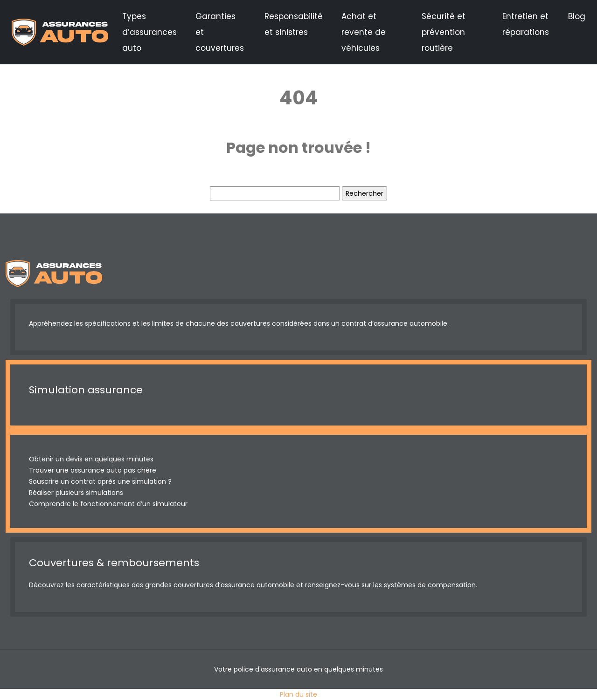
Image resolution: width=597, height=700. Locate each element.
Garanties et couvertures (220, 32)
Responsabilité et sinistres (294, 24)
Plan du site (298, 694)
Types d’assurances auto (149, 32)
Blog (577, 16)
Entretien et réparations (526, 24)
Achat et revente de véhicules (364, 32)
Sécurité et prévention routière (444, 32)
